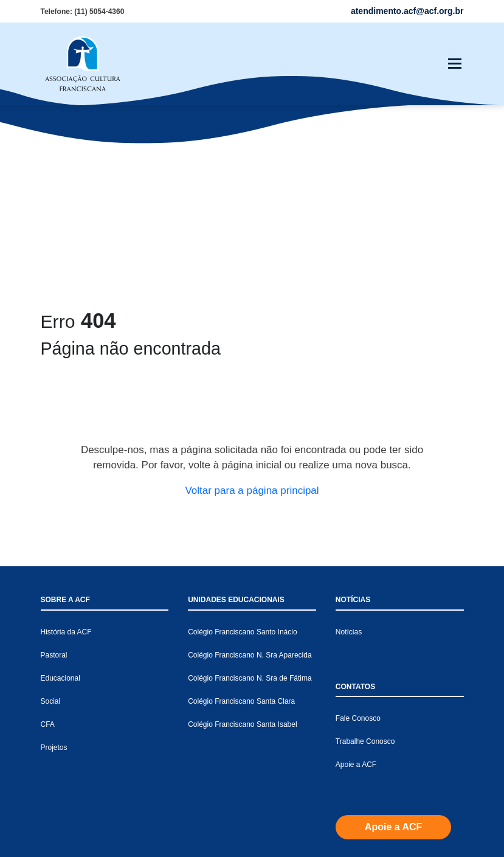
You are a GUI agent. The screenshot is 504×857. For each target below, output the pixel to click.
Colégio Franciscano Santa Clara (241, 520)
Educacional (60, 497)
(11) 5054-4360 (99, 12)
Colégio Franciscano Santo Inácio (242, 451)
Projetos (54, 566)
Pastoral (54, 474)
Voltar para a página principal (252, 309)
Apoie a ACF (356, 583)
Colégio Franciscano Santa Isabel (242, 543)
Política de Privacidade (426, 844)
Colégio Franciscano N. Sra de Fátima (250, 497)
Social (51, 520)
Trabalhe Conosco (365, 560)
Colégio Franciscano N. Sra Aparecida (250, 474)
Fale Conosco (358, 537)
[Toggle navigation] (455, 64)
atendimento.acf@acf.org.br (232, 792)
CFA (48, 543)
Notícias (349, 451)
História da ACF (66, 451)
